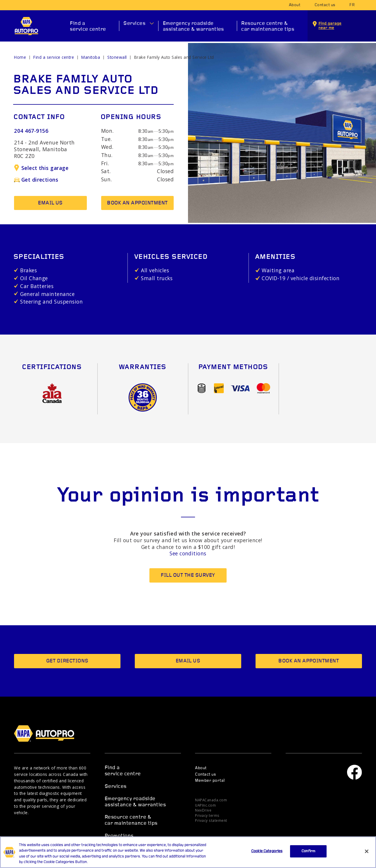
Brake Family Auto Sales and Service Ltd (174, 57)
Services (134, 24)
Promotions (119, 836)
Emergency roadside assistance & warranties (193, 26)
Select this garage (41, 168)
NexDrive (203, 810)
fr (352, 5)
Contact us (325, 5)
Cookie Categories (267, 854)
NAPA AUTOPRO (26, 26)
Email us (50, 203)
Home (20, 57)
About (295, 5)
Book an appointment (137, 203)
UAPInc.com (205, 805)
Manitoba (91, 57)
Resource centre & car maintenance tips (268, 26)
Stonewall (117, 57)
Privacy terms (207, 815)
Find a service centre (88, 26)
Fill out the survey (188, 575)
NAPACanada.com (211, 800)
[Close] (367, 854)
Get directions (36, 180)
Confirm (308, 854)
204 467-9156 (31, 131)
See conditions (188, 553)
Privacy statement (211, 820)
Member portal (210, 781)
